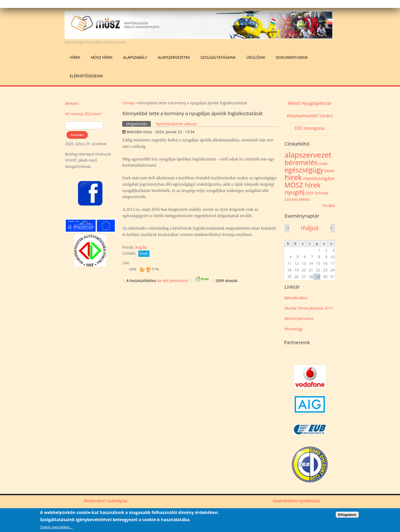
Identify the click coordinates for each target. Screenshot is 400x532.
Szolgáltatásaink (218, 57)
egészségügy (304, 170)
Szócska (321, 193)
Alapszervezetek (174, 57)
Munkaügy (293, 329)
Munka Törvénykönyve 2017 (309, 308)
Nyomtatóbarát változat (176, 124)
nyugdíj (294, 192)
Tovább (329, 206)
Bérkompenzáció (299, 318)
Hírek (75, 57)
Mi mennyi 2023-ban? (83, 114)
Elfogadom (347, 515)
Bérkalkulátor (296, 298)
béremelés (301, 162)
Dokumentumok (292, 57)
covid (323, 164)
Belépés (72, 103)
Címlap (128, 103)
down (148, 269)
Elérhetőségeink (86, 76)
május (310, 228)
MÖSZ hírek (102, 57)
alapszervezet (308, 155)
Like (126, 263)
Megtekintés (138, 124)
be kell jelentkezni (173, 281)
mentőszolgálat (319, 178)
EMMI (329, 171)
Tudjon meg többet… (56, 527)
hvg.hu (141, 247)
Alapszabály (135, 57)
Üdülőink (256, 57)
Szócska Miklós (297, 199)
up (142, 269)
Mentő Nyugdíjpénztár (310, 103)
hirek (144, 253)
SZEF (310, 193)
